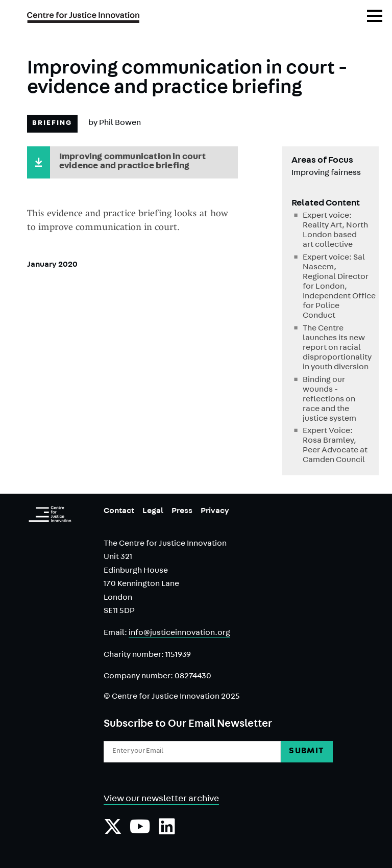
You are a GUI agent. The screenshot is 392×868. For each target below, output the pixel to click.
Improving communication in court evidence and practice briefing (132, 162)
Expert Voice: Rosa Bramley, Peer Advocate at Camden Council (335, 446)
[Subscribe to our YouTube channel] (140, 832)
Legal (153, 512)
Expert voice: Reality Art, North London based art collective (335, 231)
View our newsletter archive (161, 800)
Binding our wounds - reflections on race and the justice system (329, 400)
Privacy (215, 512)
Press (182, 512)
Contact (119, 512)
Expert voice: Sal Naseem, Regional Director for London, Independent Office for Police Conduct (336, 287)
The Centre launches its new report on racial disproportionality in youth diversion (336, 348)
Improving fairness (326, 173)
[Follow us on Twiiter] (113, 832)
